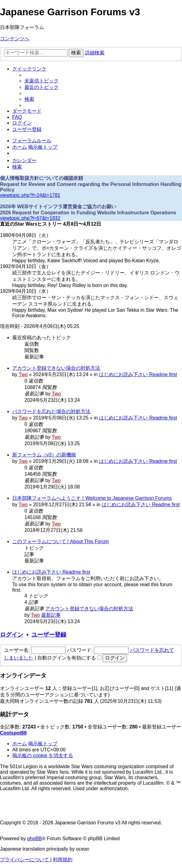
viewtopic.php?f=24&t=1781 (30, 195)
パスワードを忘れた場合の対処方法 (51, 411)
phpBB (35, 839)
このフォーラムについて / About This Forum (60, 541)
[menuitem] (42, 81)
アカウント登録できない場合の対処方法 (56, 368)
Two (23, 374)
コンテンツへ (15, 39)
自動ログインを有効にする (69, 658)
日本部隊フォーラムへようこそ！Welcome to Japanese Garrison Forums (92, 498)
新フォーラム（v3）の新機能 (44, 455)
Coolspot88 (13, 733)
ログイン (12, 635)
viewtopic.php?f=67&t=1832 (30, 218)
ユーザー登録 (49, 635)
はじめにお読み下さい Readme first (138, 374)
